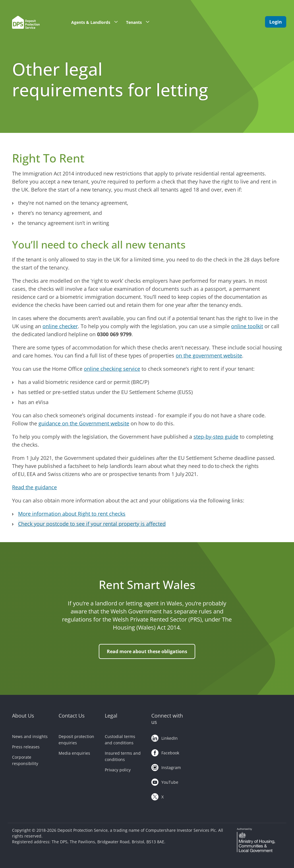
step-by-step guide (216, 437)
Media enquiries (74, 753)
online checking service (112, 369)
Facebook (165, 752)
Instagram (166, 766)
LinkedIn (165, 737)
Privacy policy (118, 770)
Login (276, 22)
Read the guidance (34, 487)
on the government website (209, 355)
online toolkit (247, 326)
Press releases (26, 747)
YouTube (165, 781)
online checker (60, 326)
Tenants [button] (140, 22)
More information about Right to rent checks (72, 514)
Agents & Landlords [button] (96, 22)
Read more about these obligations (147, 651)
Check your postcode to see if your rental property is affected (92, 524)
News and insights (30, 736)
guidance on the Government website (84, 423)
